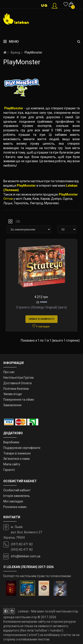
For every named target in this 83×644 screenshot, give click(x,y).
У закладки (41, 326)
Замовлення (12, 405)
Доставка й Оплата (17, 383)
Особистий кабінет (17, 490)
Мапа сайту (12, 464)
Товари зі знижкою (17, 453)
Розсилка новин (15, 507)
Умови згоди (13, 394)
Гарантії (9, 470)
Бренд (15, 52)
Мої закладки (13, 501)
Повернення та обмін (19, 400)
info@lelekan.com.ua (26, 556)
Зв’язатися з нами (16, 459)
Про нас (9, 372)
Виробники (11, 442)
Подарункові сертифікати (22, 448)
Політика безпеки (16, 389)
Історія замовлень (17, 496)
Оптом (8, 199)
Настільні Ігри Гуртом (18, 378)
